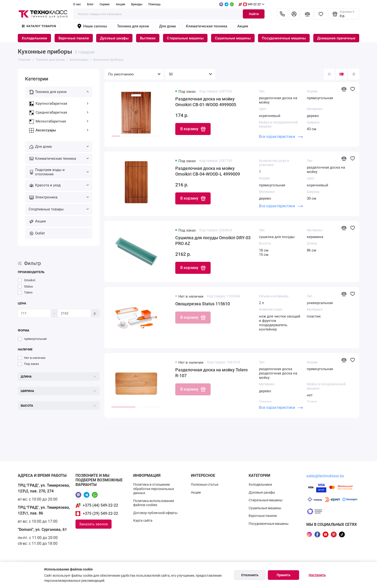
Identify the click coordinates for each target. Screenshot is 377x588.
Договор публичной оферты (155, 513)
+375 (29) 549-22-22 (100, 513)
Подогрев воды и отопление (62, 172)
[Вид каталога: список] (341, 74)
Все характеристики (281, 137)
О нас (77, 4)
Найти (254, 14)
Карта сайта (143, 521)
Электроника (62, 197)
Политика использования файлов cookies (154, 503)
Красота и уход (62, 185)
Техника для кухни (133, 26)
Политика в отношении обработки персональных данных (154, 489)
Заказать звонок (94, 524)
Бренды (137, 4)
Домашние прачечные (336, 38)
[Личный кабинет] (294, 14)
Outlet (40, 233)
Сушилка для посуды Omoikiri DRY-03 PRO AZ (213, 241)
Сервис (105, 4)
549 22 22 (251, 4)
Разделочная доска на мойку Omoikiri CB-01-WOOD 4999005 (206, 102)
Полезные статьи (205, 484)
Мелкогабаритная (62, 121)
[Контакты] (282, 14)
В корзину (193, 129)
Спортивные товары (59, 209)
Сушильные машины (233, 38)
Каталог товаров (39, 26)
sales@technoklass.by (325, 476)
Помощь (154, 4)
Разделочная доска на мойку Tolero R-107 (211, 373)
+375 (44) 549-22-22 (100, 505)
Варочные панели (74, 38)
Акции (120, 4)
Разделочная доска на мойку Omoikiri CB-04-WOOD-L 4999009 (208, 171)
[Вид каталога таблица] (354, 74)
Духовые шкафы (114, 38)
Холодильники (34, 38)
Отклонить (250, 575)
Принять (284, 575)
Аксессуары (62, 130)
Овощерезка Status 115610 (203, 304)
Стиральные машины (185, 38)
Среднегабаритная (62, 112)
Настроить (317, 575)
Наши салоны (92, 26)
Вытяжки (148, 38)
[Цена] (34, 313)
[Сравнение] (307, 14)
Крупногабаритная (62, 104)
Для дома (167, 26)
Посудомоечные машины (284, 38)
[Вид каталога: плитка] (329, 74)
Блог (90, 4)
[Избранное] (321, 14)
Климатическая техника (207, 26)
